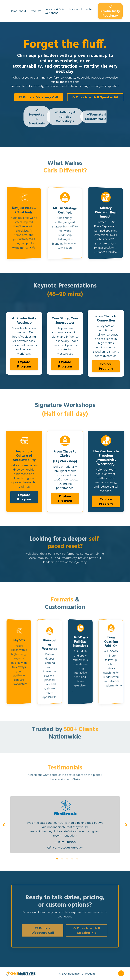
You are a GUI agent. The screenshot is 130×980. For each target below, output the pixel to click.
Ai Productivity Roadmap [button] (110, 11)
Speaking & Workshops (51, 11)
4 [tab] (72, 859)
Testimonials (76, 9)
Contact (89, 9)
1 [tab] (57, 859)
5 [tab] (77, 859)
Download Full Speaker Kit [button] (95, 97)
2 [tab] (62, 859)
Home (14, 11)
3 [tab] (67, 859)
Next (126, 825)
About (22, 11)
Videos (63, 9)
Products (35, 11)
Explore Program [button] (24, 364)
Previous (4, 825)
